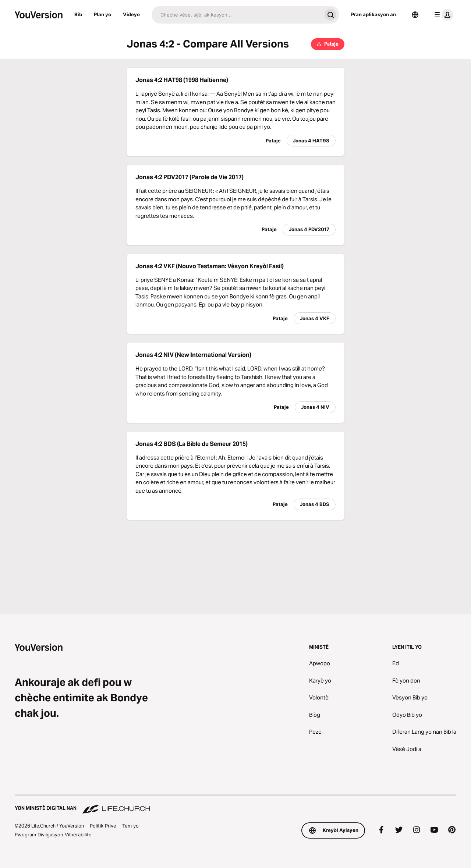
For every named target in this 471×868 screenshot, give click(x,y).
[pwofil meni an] (442, 15)
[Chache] (237, 15)
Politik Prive (103, 826)
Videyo (131, 14)
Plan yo (102, 14)
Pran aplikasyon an (373, 14)
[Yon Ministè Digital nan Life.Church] (235, 805)
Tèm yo (130, 826)
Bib (78, 14)
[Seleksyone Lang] (415, 15)
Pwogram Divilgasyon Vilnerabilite (53, 835)
